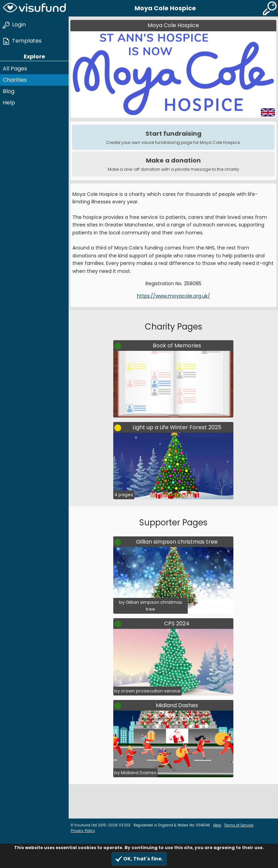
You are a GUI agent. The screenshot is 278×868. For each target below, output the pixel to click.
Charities (15, 80)
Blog (9, 91)
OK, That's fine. (139, 859)
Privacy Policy (83, 831)
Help (9, 103)
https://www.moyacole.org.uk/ (173, 296)
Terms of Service (239, 825)
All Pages (15, 69)
